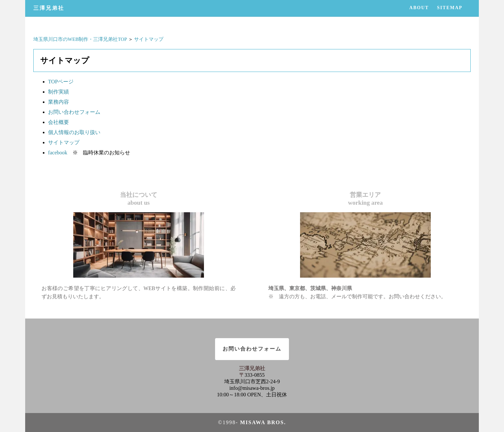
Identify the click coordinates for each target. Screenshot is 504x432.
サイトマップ (149, 39)
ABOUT (419, 8)
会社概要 (59, 122)
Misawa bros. (263, 422)
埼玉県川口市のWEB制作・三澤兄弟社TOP (80, 39)
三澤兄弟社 (49, 8)
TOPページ (61, 82)
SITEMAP (450, 8)
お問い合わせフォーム (74, 112)
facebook (58, 153)
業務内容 (59, 102)
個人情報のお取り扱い (74, 132)
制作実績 (59, 92)
